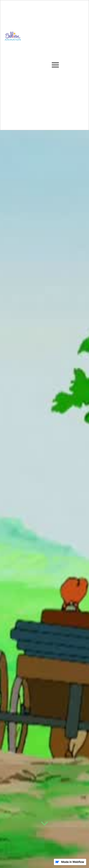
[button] (55, 65)
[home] (12, 65)
